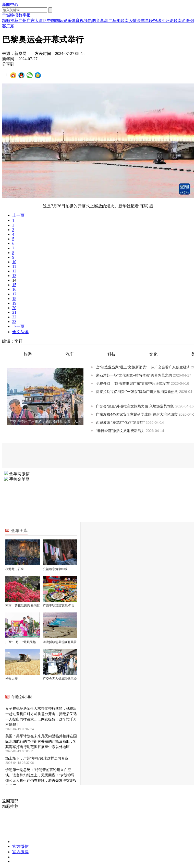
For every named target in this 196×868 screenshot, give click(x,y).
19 (14, 303)
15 (14, 285)
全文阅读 (20, 332)
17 (14, 294)
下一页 (18, 326)
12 (14, 271)
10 (14, 262)
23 (14, 322)
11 (14, 266)
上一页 (18, 215)
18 (14, 299)
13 (14, 276)
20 (14, 308)
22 (14, 317)
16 (14, 289)
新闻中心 (10, 4)
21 (14, 312)
